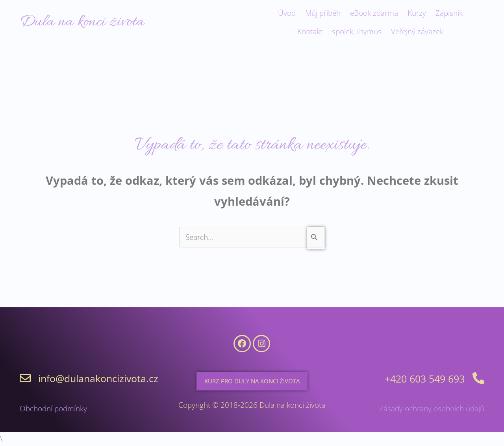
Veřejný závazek (417, 32)
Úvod (287, 13)
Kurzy (417, 13)
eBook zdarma (374, 13)
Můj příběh (323, 13)
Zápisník (449, 13)
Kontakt (310, 32)
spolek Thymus (357, 32)
